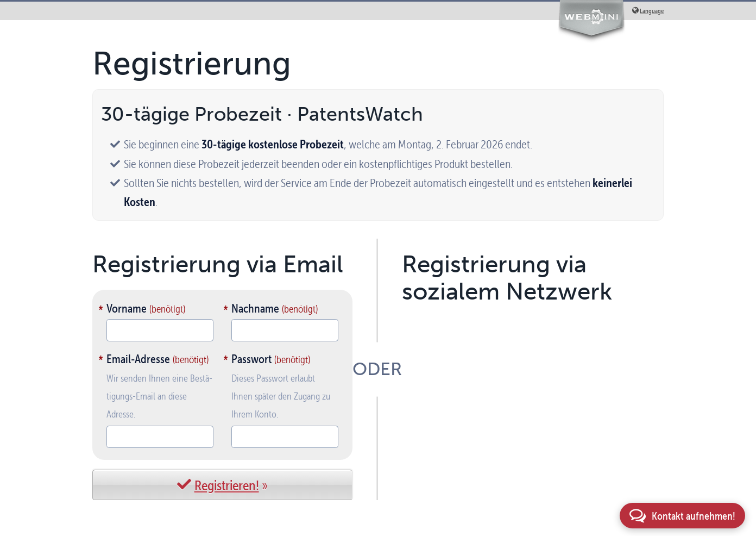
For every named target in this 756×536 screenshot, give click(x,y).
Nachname (255, 308)
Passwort (251, 359)
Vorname (127, 308)
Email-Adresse (138, 359)
